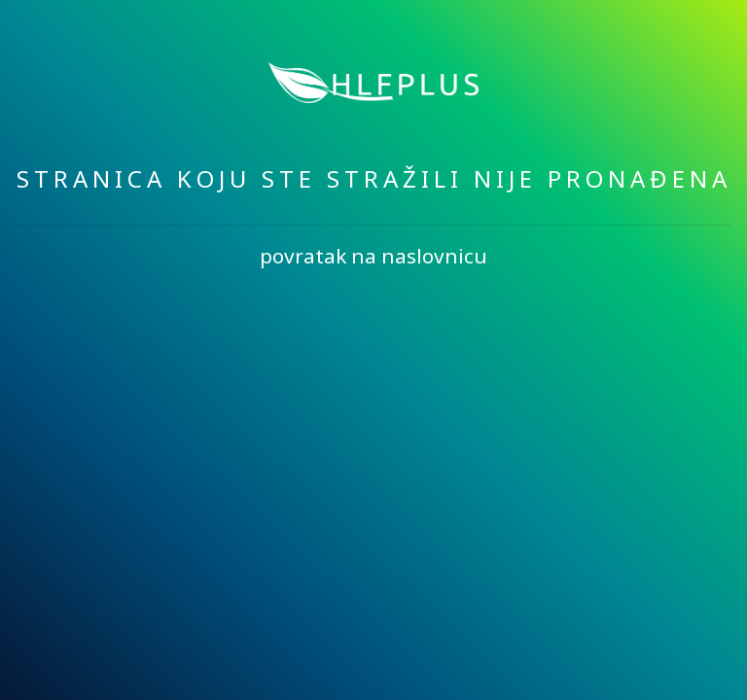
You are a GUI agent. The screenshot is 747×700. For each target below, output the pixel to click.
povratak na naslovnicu (373, 256)
